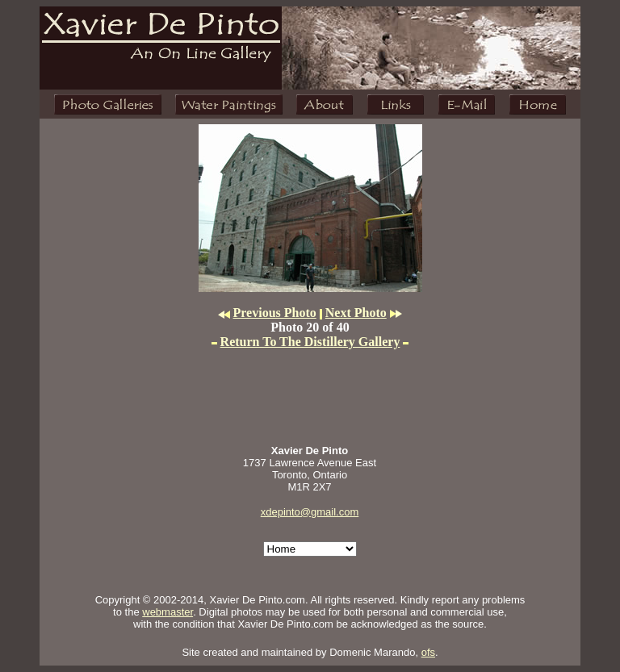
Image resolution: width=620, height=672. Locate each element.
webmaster (168, 612)
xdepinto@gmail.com (310, 512)
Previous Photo (275, 313)
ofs (428, 652)
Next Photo (356, 313)
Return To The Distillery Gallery (310, 342)
